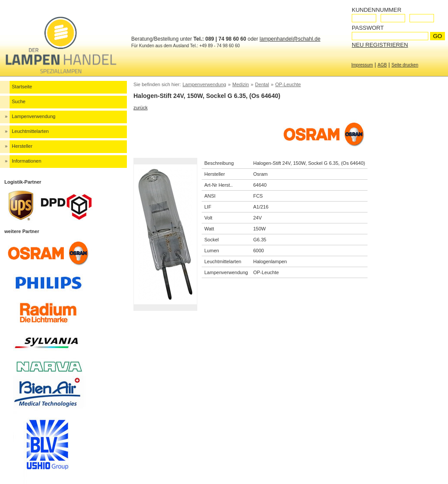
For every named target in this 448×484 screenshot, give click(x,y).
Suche (19, 101)
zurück (140, 108)
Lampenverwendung (34, 116)
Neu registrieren (380, 45)
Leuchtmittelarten (30, 131)
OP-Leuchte (288, 84)
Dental (262, 84)
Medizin (241, 84)
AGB (382, 65)
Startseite (22, 87)
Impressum (362, 65)
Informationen (26, 161)
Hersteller (22, 146)
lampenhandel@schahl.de (290, 39)
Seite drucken (405, 65)
